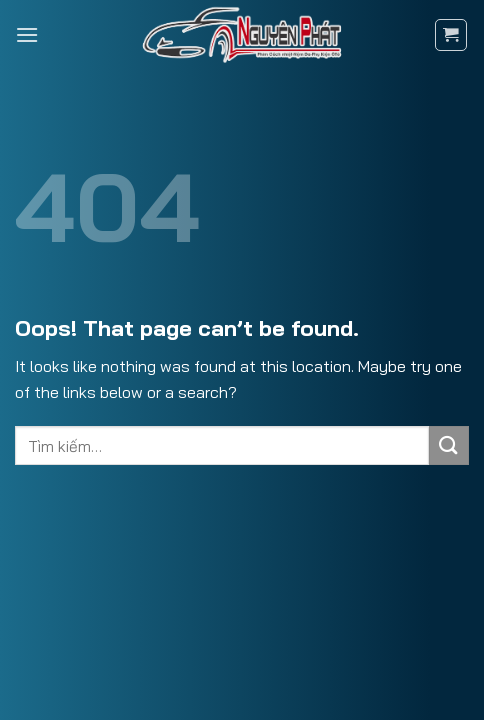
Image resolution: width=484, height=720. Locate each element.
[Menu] (27, 34)
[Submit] (449, 445)
